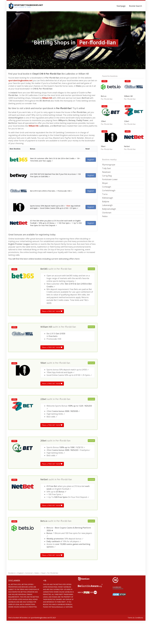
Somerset (29, 573)
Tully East (106, 168)
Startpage (121, 6)
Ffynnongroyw (109, 165)
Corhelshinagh (109, 190)
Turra (105, 194)
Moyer (105, 183)
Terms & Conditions (135, 618)
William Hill (47, 98)
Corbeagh (107, 187)
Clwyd (43, 573)
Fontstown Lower (110, 179)
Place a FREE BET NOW (52, 311)
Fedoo (105, 216)
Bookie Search (135, 6)
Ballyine (106, 202)
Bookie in (12, 573)
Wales (37, 573)
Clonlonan (107, 213)
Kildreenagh (108, 198)
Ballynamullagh (109, 209)
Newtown (106, 172)
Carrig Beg (107, 176)
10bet (68, 206)
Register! (91, 160)
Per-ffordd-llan (64, 269)
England (20, 573)
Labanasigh (107, 205)
